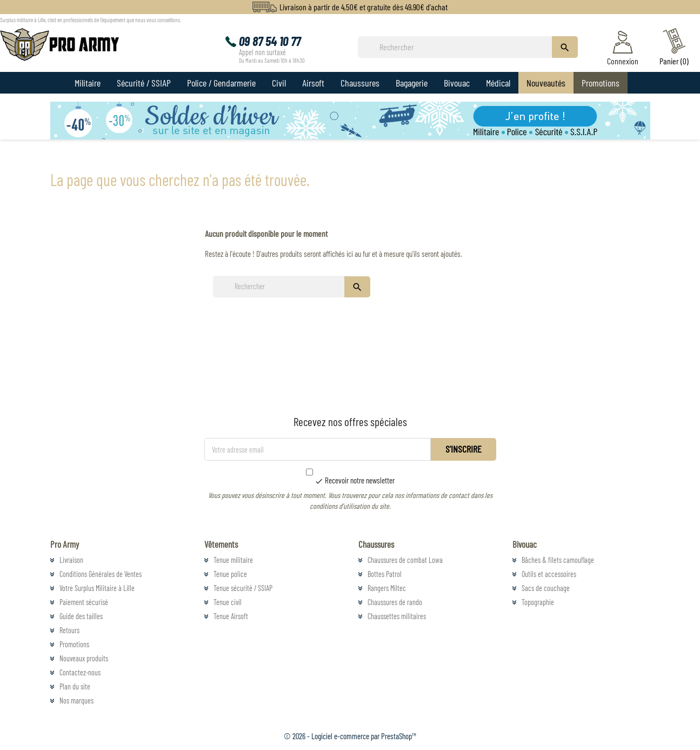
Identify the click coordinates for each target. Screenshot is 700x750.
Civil (279, 83)
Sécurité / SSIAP (144, 83)
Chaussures (360, 83)
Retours (69, 630)
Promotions (601, 83)
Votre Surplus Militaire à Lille (97, 588)
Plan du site (75, 686)
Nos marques (76, 701)
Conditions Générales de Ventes (101, 574)
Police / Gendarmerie (221, 83)
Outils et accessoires (549, 574)
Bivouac (457, 83)
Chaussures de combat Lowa (405, 560)
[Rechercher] (458, 47)
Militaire (88, 83)
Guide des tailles (81, 616)
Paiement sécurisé (84, 602)
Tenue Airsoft (231, 616)
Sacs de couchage (546, 588)
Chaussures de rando (395, 602)
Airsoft (313, 83)
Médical (498, 83)
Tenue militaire (233, 560)
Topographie (538, 602)
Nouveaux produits (84, 658)
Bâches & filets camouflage (558, 560)
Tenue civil (228, 602)
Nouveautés (546, 83)
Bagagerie (412, 83)
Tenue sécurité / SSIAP (243, 588)
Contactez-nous (80, 672)
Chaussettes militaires (397, 616)
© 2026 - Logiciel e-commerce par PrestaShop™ (350, 736)
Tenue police (230, 574)
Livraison (71, 560)
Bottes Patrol (385, 574)
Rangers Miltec (387, 588)
